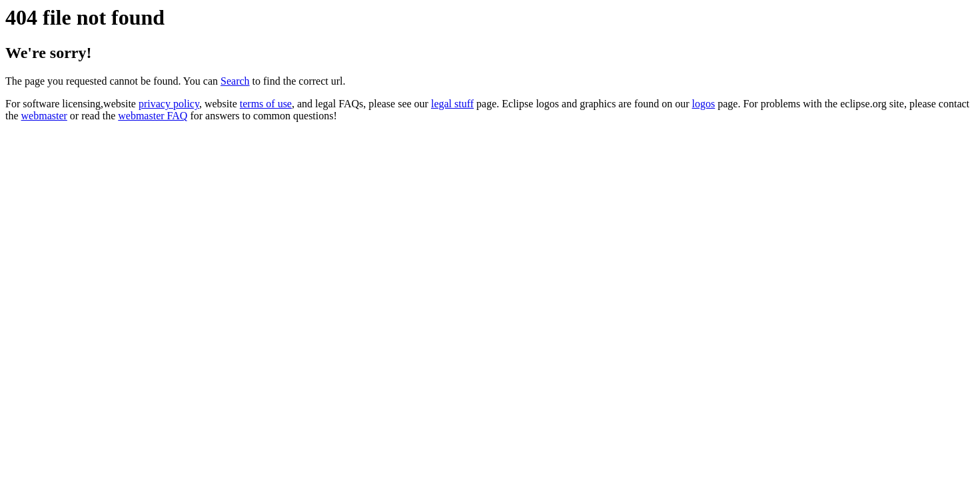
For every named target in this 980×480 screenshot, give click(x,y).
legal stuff (452, 104)
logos (704, 104)
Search (235, 81)
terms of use (266, 104)
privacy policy (169, 104)
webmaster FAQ (153, 116)
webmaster (44, 116)
